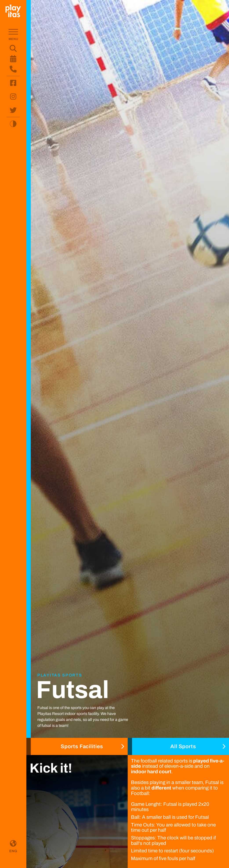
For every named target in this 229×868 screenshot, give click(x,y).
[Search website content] (13, 48)
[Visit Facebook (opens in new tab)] (13, 83)
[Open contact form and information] (13, 69)
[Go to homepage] (13, 11)
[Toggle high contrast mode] (13, 124)
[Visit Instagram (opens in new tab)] (13, 97)
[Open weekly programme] (13, 59)
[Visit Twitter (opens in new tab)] (13, 110)
